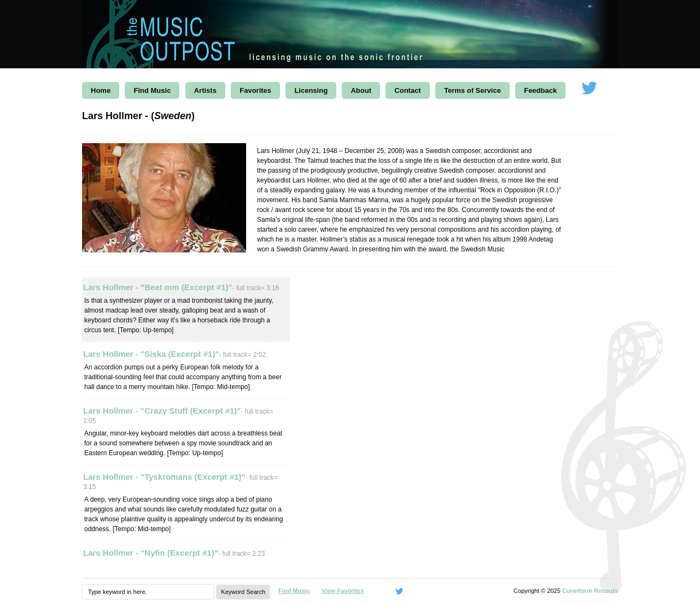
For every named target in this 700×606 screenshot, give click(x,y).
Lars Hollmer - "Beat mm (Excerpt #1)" (158, 287)
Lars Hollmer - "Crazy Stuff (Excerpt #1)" (162, 411)
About (361, 90)
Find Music (152, 90)
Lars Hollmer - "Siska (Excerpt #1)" (151, 354)
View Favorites (343, 591)
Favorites (255, 90)
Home (101, 90)
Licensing (311, 90)
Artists (205, 90)
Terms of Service (472, 90)
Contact (407, 90)
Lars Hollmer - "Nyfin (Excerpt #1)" (151, 553)
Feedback (540, 90)
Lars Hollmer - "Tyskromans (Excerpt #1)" (164, 477)
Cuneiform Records (590, 591)
